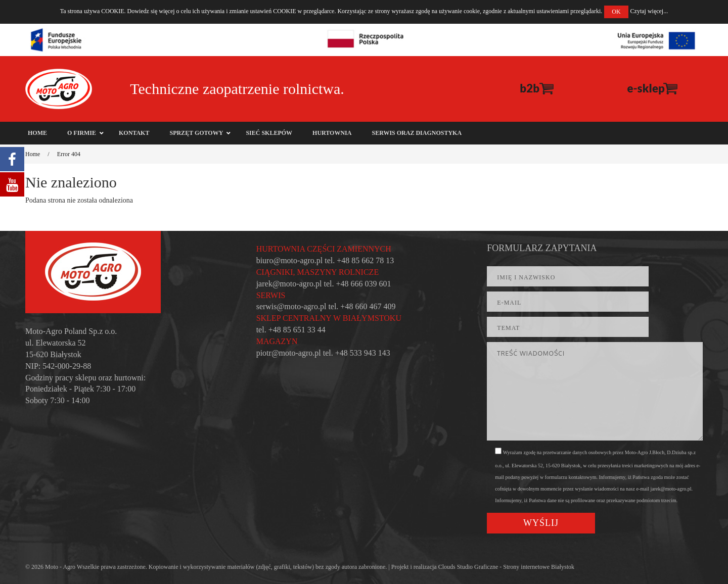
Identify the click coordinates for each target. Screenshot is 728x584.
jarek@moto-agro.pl (289, 284)
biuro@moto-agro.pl (290, 260)
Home (33, 154)
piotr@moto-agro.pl (289, 353)
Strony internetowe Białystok (539, 567)
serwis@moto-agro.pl (291, 306)
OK (616, 12)
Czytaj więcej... (649, 11)
